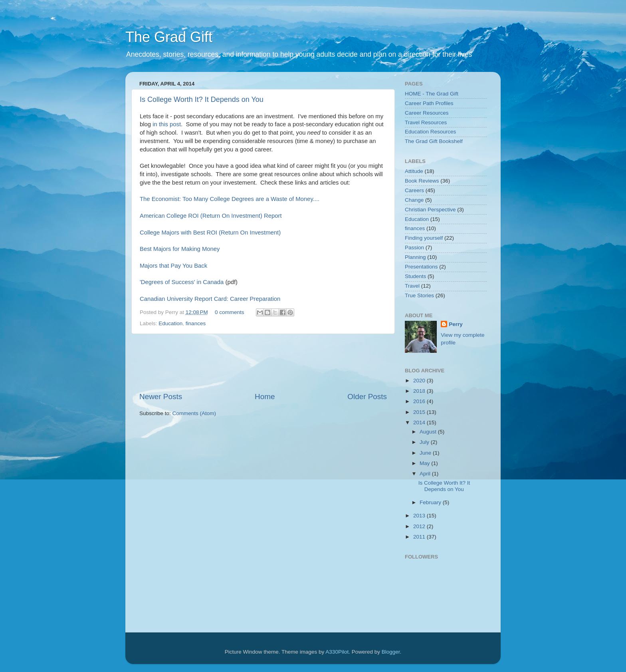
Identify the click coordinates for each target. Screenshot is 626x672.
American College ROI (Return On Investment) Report (211, 216)
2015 (420, 412)
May (425, 463)
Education (170, 323)
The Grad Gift (169, 37)
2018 (420, 391)
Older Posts (367, 397)
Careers (414, 190)
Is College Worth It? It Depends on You (202, 99)
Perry (456, 324)
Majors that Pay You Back (173, 266)
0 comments (230, 312)
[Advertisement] (285, 363)
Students (415, 276)
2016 (420, 401)
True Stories (419, 295)
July (425, 442)
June (426, 453)
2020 (420, 381)
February (431, 502)
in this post (167, 124)
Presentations (421, 267)
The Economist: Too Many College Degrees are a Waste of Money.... (230, 199)
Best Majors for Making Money (180, 249)
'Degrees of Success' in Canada (182, 282)
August (429, 432)
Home (265, 397)
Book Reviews (422, 181)
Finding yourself (424, 238)
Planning (415, 257)
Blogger (391, 652)
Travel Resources (426, 122)
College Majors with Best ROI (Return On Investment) (210, 233)
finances (196, 323)
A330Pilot (337, 652)
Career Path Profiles (429, 103)
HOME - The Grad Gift (432, 94)
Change (414, 200)
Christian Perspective (430, 210)
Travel (412, 286)
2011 (420, 537)
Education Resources (430, 132)
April (426, 474)
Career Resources (427, 113)
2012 (420, 526)
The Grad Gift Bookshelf (434, 141)
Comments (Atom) (194, 413)
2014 (420, 422)
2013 (420, 516)
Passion (414, 248)
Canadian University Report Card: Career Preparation (210, 299)
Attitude (414, 171)
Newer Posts (161, 397)
